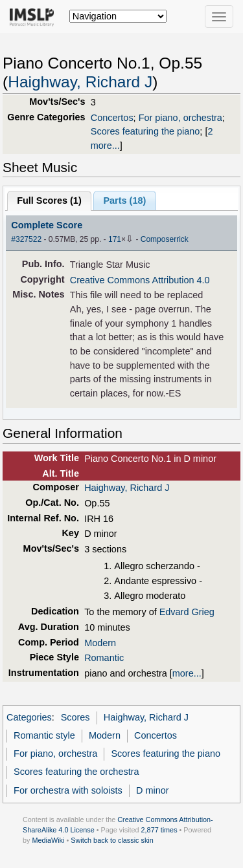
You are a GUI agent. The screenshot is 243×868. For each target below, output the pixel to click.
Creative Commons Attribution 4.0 (140, 280)
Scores (75, 717)
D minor (153, 790)
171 (115, 239)
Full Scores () (49, 201)
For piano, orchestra (180, 118)
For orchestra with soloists (68, 790)
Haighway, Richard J (80, 82)
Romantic (104, 658)
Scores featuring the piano (145, 131)
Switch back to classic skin (112, 840)
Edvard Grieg (187, 612)
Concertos (112, 118)
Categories (29, 717)
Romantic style (44, 735)
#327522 (26, 239)
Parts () (124, 201)
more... (187, 673)
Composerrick (165, 239)
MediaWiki (48, 840)
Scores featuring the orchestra (76, 772)
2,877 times (159, 830)
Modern (100, 643)
